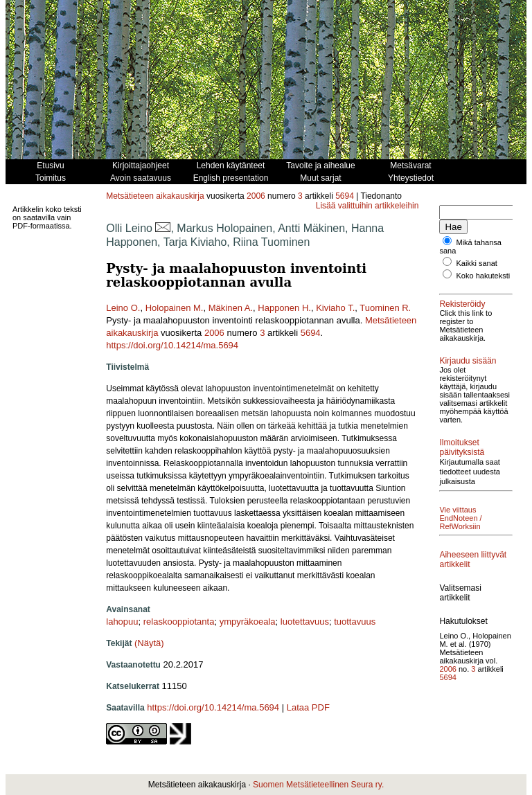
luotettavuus (305, 622)
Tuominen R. (385, 308)
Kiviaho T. (335, 308)
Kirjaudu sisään (468, 361)
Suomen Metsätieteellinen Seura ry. (318, 785)
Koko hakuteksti (484, 276)
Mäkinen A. (231, 308)
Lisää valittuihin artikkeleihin (367, 206)
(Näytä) (149, 643)
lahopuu (122, 622)
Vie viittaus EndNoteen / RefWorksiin (460, 518)
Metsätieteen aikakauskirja (155, 196)
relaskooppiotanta (179, 622)
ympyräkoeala (248, 622)
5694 (345, 196)
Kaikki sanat (477, 263)
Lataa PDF (308, 707)
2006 (256, 196)
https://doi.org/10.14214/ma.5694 (172, 345)
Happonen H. (284, 308)
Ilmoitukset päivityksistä (462, 447)
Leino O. (123, 308)
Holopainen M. (175, 308)
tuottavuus (355, 622)
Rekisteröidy (462, 304)
